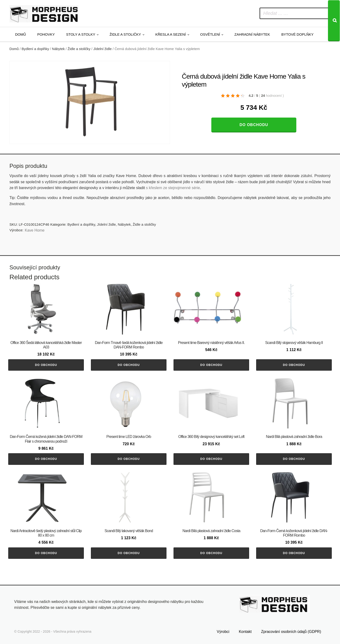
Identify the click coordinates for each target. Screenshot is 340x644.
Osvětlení (210, 34)
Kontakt (245, 632)
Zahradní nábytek (252, 34)
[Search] (334, 21)
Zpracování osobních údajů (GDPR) (291, 632)
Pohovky (46, 34)
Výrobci (223, 632)
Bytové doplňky (297, 34)
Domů (21, 34)
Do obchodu (254, 125)
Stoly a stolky (81, 34)
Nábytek (58, 49)
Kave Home (35, 230)
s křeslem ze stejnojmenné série (173, 188)
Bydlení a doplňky (35, 49)
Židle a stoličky (125, 34)
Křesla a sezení (171, 34)
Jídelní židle (102, 49)
